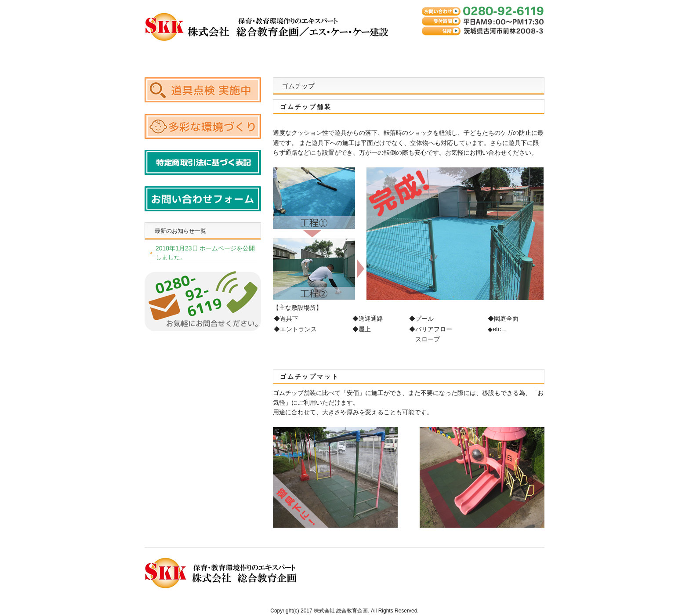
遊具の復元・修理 (344, 54)
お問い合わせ (516, 54)
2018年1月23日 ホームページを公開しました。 (205, 253)
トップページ (173, 54)
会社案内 (459, 54)
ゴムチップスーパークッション (230, 54)
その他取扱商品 (402, 54)
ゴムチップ (287, 54)
